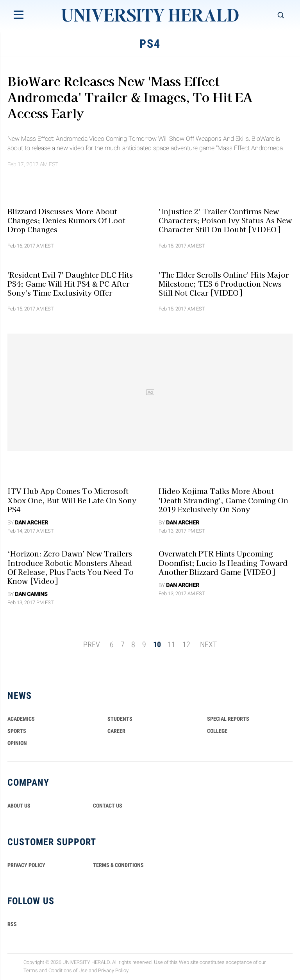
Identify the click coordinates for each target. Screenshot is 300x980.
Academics (21, 719)
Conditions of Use (68, 970)
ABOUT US (19, 806)
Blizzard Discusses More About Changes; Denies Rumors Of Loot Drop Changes (66, 220)
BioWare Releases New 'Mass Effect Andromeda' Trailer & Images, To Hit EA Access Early (130, 97)
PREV (92, 644)
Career (116, 731)
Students (120, 719)
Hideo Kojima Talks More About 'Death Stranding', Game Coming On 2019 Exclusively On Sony (223, 500)
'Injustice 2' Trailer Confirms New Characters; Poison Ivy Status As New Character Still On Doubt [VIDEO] (225, 220)
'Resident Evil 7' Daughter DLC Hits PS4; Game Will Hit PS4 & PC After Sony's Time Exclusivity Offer (70, 283)
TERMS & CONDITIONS (118, 865)
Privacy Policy (113, 970)
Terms (31, 970)
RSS (12, 924)
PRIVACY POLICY (26, 865)
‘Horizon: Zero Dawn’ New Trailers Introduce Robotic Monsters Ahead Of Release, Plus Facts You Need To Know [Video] (71, 567)
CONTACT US (108, 806)
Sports (17, 731)
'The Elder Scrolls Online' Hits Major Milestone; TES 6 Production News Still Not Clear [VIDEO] (224, 283)
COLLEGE (217, 731)
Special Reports (228, 719)
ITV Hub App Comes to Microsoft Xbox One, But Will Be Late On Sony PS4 (72, 500)
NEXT (208, 644)
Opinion (17, 743)
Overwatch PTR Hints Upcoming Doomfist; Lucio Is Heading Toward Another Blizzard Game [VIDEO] (223, 563)
